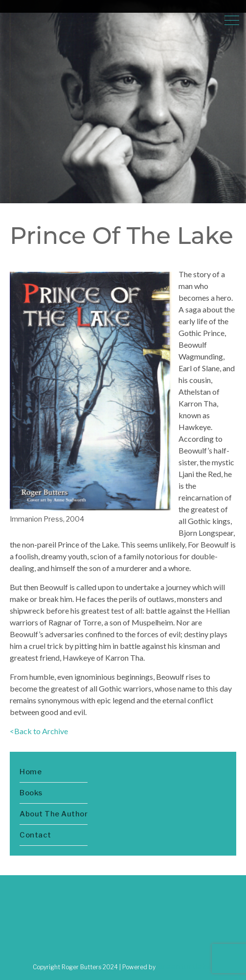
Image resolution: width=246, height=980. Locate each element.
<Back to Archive (39, 731)
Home (31, 772)
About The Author (54, 814)
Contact (35, 835)
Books (31, 793)
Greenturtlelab (185, 967)
